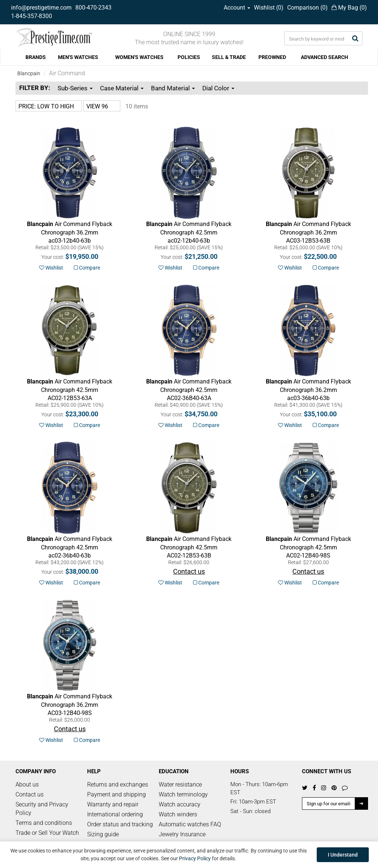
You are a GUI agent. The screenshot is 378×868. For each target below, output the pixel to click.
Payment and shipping (116, 794)
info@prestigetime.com (41, 8)
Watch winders (178, 814)
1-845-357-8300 (32, 16)
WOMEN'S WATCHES (139, 57)
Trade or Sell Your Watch (47, 833)
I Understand (343, 855)
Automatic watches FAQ (190, 824)
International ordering (115, 814)
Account (237, 8)
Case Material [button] (122, 88)
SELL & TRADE (229, 57)
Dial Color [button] (218, 88)
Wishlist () (269, 8)
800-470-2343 (93, 8)
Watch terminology (183, 794)
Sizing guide (103, 834)
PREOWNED (272, 57)
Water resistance (180, 784)
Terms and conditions (44, 823)
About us (27, 784)
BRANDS (36, 57)
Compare (87, 268)
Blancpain (29, 73)
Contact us (30, 794)
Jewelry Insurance (182, 834)
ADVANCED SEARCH (324, 57)
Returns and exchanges (118, 784)
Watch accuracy (180, 804)
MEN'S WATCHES (78, 57)
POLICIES (189, 57)
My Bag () (349, 8)
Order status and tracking (120, 824)
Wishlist (51, 268)
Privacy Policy (195, 858)
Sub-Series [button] (75, 88)
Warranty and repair (113, 804)
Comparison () (307, 8)
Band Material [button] (173, 88)
